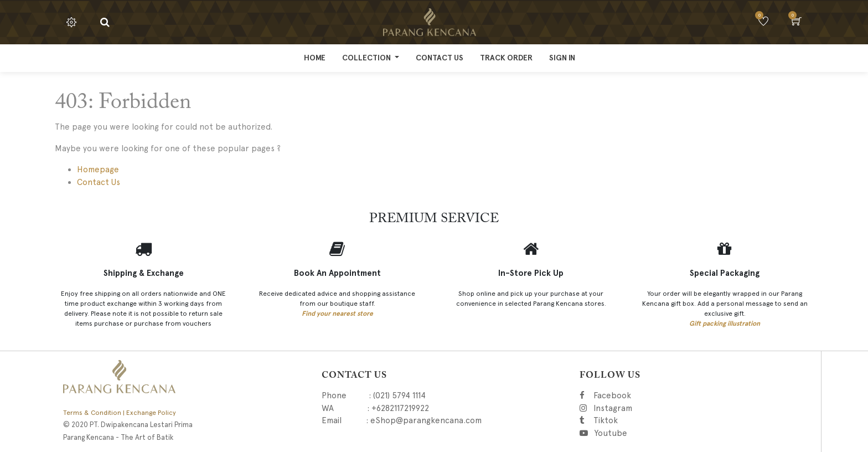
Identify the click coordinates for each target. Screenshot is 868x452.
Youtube (610, 433)
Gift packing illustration (725, 323)
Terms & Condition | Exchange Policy (120, 413)
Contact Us (99, 182)
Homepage (98, 169)
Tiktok (655, 420)
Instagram (669, 408)
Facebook (627, 395)
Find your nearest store (337, 314)
